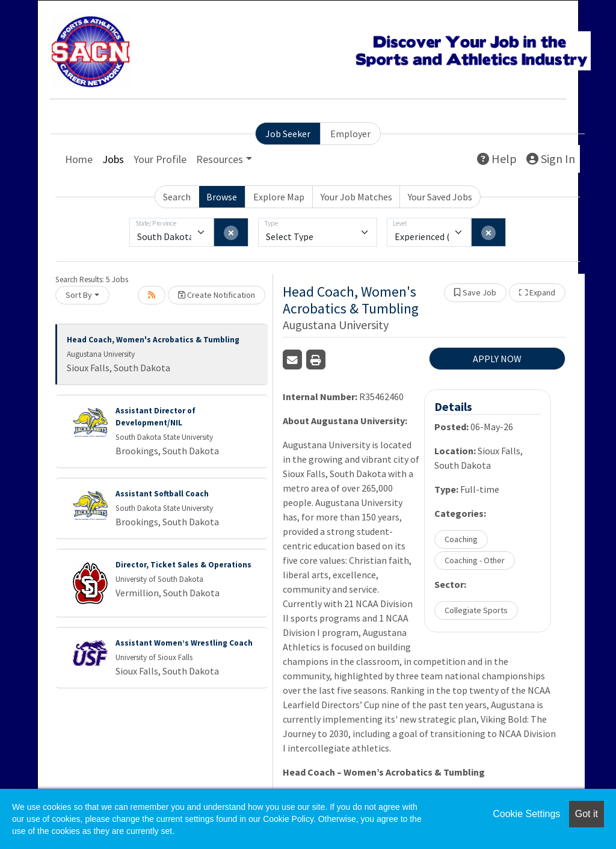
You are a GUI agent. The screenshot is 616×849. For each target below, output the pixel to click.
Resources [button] (220, 159)
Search (177, 197)
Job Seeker (288, 134)
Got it (587, 814)
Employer (350, 134)
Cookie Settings (526, 814)
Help (497, 159)
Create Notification (217, 295)
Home (79, 159)
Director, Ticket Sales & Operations (183, 565)
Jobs (113, 159)
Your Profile (160, 159)
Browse (222, 197)
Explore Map (279, 197)
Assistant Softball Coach (162, 494)
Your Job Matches (356, 197)
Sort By (79, 295)
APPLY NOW (497, 359)
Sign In (551, 159)
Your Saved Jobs (440, 197)
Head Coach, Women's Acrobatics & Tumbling (153, 340)
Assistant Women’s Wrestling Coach (184, 643)
